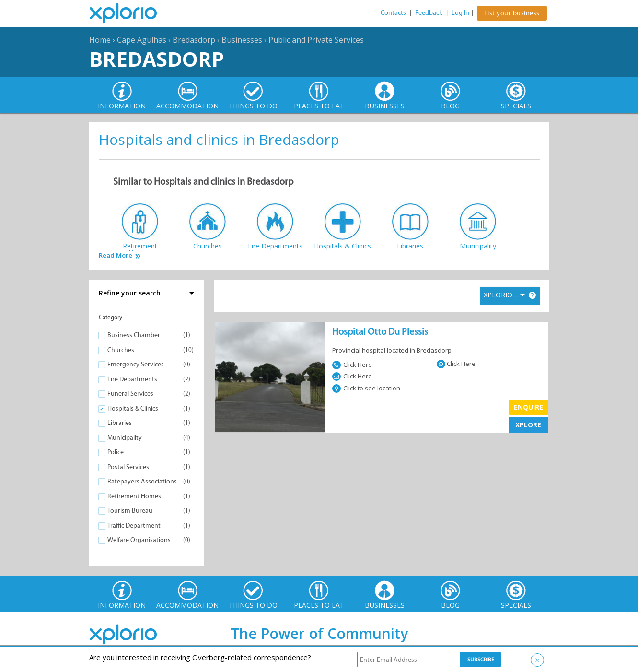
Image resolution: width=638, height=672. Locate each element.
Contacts (393, 13)
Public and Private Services (316, 40)
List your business (512, 13)
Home (100, 40)
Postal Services (128, 467)
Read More (116, 255)
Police (116, 452)
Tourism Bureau (130, 511)
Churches (121, 350)
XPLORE (528, 425)
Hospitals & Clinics (133, 408)
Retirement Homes (134, 496)
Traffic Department (134, 525)
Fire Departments (132, 379)
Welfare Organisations (139, 540)
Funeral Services (130, 394)
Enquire (528, 407)
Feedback (429, 13)
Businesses (242, 40)
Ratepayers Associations (142, 481)
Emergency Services (136, 364)
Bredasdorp (194, 40)
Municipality (125, 438)
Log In (460, 13)
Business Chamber (134, 335)
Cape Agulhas (142, 40)
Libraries (120, 423)
